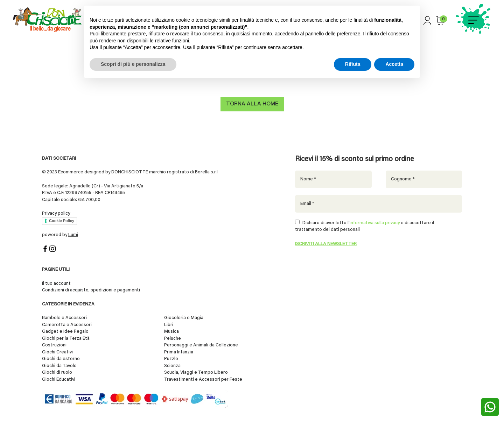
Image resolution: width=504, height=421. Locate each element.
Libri (169, 324)
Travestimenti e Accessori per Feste (203, 379)
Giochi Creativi (57, 351)
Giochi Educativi (59, 379)
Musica (171, 331)
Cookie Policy (62, 220)
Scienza (172, 365)
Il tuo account (56, 283)
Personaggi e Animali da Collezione (201, 344)
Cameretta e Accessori (67, 324)
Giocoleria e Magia (184, 317)
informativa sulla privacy (375, 222)
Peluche (173, 338)
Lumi (73, 234)
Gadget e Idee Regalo (65, 331)
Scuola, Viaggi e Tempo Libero (196, 372)
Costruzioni (54, 344)
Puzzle (171, 358)
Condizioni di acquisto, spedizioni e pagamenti (91, 289)
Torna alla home (252, 105)
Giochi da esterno (61, 358)
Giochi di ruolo (57, 372)
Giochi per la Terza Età (66, 338)
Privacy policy (56, 213)
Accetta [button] (394, 64)
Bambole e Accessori (64, 317)
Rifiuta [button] (353, 64)
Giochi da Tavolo (59, 365)
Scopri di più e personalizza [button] (133, 64)
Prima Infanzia (179, 351)
